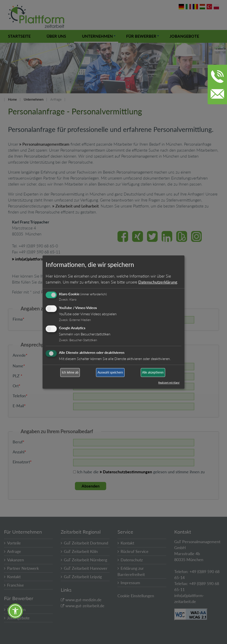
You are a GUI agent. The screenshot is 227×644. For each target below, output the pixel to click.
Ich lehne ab (70, 373)
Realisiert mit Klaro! (169, 383)
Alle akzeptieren (153, 373)
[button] (15, 611)
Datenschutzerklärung (158, 282)
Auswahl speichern (110, 373)
